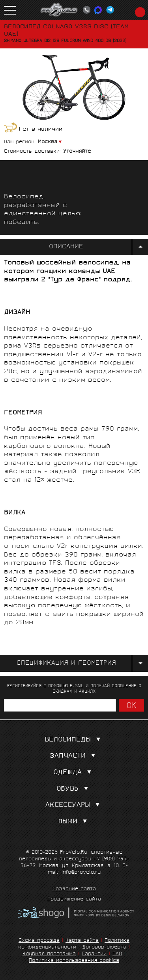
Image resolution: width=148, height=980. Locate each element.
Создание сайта (74, 889)
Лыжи (74, 822)
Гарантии (94, 954)
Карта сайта (82, 941)
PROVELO (59, 10)
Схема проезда (39, 941)
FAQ (117, 954)
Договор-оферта (104, 948)
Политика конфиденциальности (74, 944)
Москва (48, 142)
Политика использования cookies (74, 961)
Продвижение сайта (74, 900)
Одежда (74, 773)
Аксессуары (74, 805)
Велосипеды (74, 740)
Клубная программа (49, 954)
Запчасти (74, 756)
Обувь (74, 789)
